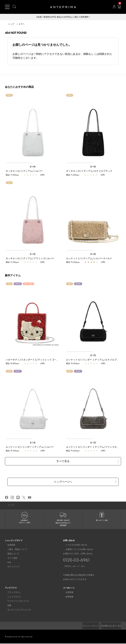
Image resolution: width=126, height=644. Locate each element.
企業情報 (67, 593)
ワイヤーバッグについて (16, 602)
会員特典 (9, 545)
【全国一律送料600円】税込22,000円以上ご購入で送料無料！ (63, 17)
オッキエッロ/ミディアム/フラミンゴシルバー (30, 259)
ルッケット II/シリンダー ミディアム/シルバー (30, 447)
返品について (11, 554)
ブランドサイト (12, 593)
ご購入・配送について (15, 550)
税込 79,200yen (73, 262)
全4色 (33, 167)
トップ (11, 24)
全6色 (93, 254)
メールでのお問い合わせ (74, 545)
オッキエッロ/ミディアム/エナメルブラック (89, 171)
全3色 (93, 356)
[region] (33, 129)
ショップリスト (12, 597)
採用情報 (67, 597)
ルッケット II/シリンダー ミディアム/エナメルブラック (95, 360)
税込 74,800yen (12, 364)
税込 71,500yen (12, 175)
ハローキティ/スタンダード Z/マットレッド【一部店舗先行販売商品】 (42, 360)
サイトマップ (11, 567)
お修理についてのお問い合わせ (77, 550)
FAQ (7, 563)
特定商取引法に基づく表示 (109, 626)
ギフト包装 (10, 559)
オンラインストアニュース (17, 610)
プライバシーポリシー (85, 626)
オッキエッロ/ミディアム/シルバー (24, 171)
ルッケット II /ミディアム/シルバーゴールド (89, 259)
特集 (7, 606)
